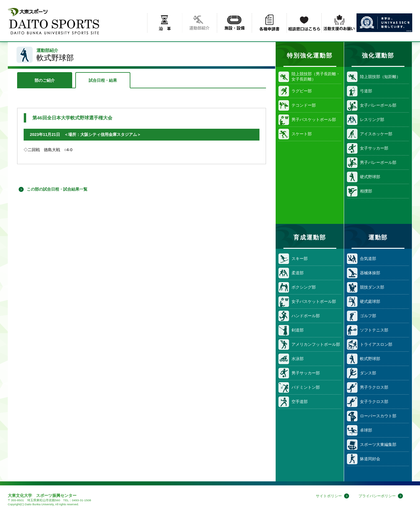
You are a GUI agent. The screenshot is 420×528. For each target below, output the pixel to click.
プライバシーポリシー (376, 496)
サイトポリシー (325, 496)
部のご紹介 (45, 80)
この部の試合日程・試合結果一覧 (57, 189)
